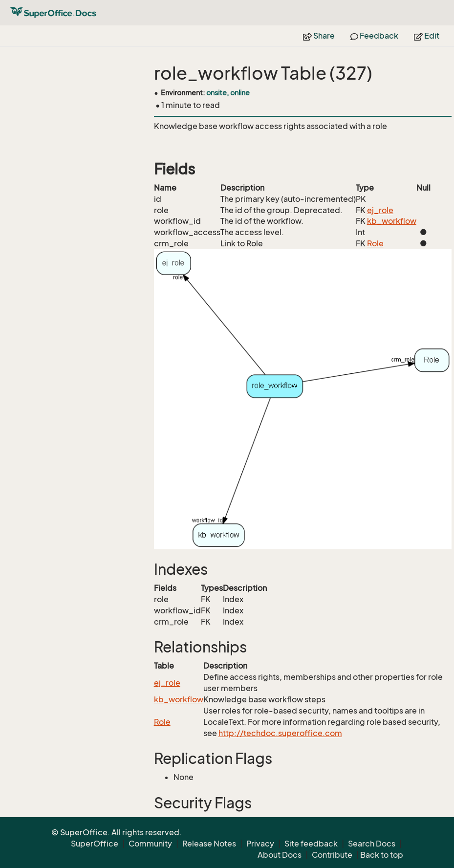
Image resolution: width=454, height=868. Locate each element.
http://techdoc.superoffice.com (280, 733)
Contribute (332, 855)
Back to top (382, 855)
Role (375, 243)
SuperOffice (95, 844)
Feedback (374, 36)
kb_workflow (392, 221)
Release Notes (209, 844)
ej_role (380, 210)
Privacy (260, 844)
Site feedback (311, 844)
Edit (427, 36)
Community (150, 844)
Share (319, 36)
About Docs (280, 855)
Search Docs (372, 844)
